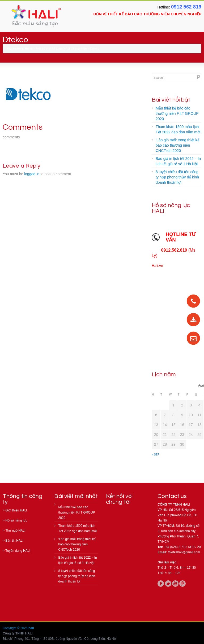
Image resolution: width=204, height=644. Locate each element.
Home (29, 49)
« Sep (156, 455)
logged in (32, 174)
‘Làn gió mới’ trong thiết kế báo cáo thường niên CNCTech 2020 (178, 145)
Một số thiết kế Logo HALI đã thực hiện (61, 49)
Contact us (172, 496)
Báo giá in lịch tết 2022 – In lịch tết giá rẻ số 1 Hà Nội (178, 161)
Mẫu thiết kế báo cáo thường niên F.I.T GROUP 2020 (177, 113)
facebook (161, 584)
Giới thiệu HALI (16, 510)
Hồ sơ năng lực (16, 520)
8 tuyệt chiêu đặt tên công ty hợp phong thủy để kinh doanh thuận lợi (177, 177)
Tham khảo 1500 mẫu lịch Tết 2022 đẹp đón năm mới (178, 129)
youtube (175, 584)
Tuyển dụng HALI (18, 551)
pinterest (182, 584)
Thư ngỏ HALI (15, 531)
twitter (168, 584)
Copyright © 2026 (16, 628)
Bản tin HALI (14, 541)
